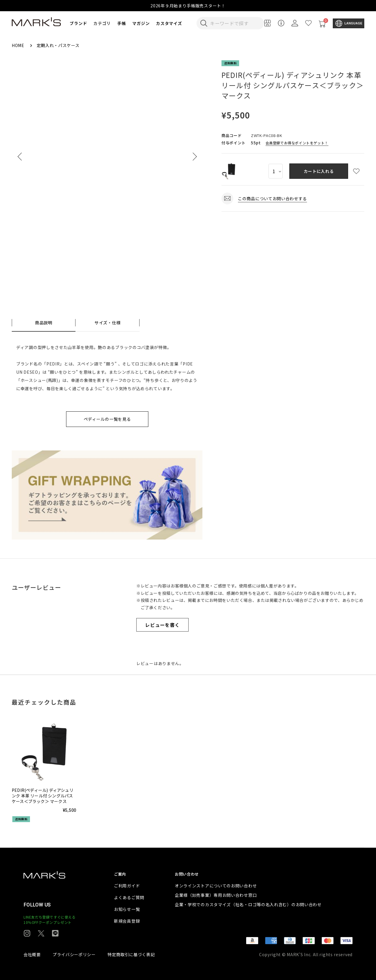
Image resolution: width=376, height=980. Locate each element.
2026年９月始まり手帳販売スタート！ (188, 6)
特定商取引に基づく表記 (131, 954)
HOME (19, 45)
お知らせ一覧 (127, 909)
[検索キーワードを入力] (234, 23)
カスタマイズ (169, 23)
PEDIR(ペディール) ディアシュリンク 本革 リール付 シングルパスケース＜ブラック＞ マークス (43, 796)
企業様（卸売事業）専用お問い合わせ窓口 (216, 895)
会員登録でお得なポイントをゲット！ (297, 143)
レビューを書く (162, 625)
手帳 (121, 23)
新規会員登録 (127, 921)
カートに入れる (319, 171)
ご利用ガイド (127, 886)
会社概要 (32, 954)
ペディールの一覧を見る (107, 419)
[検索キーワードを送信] (204, 23)
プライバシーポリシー (74, 954)
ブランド (78, 23)
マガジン (141, 23)
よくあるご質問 (129, 897)
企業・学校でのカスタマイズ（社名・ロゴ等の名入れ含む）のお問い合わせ (248, 904)
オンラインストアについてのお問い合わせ (216, 886)
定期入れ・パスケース (58, 45)
